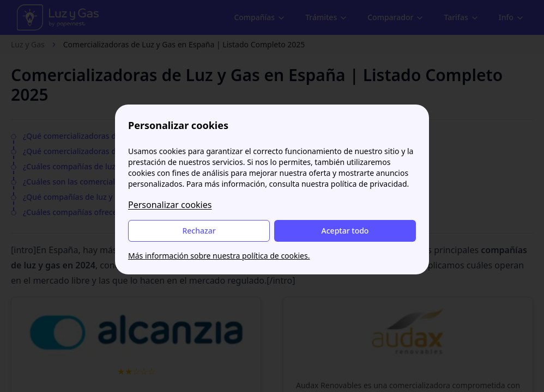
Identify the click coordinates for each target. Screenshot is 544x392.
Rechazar (199, 231)
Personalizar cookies (170, 205)
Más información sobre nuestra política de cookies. (219, 256)
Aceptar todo (345, 231)
